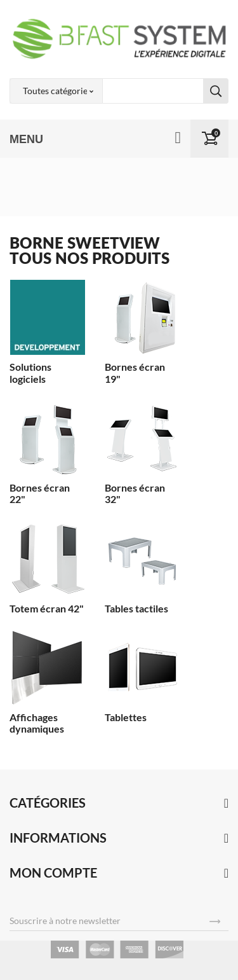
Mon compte (53, 873)
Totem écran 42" (47, 608)
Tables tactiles (136, 608)
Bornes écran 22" (40, 493)
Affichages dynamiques (37, 723)
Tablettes (126, 717)
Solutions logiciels (30, 372)
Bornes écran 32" (135, 493)
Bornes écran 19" (135, 372)
